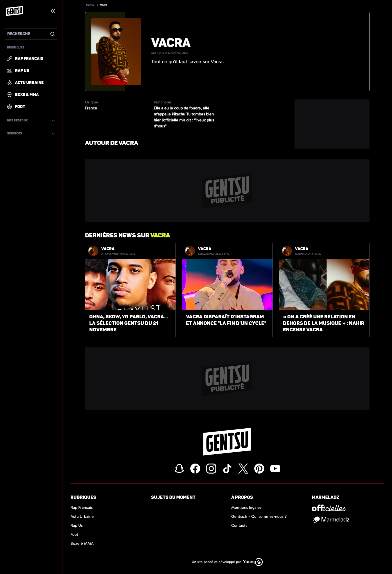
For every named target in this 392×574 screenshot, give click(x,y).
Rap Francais (82, 507)
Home (90, 5)
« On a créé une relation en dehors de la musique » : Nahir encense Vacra (324, 323)
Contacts (239, 525)
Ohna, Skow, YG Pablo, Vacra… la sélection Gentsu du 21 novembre (129, 323)
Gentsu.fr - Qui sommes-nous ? (259, 516)
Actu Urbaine (82, 516)
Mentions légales (246, 507)
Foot (74, 534)
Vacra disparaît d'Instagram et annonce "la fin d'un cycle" (226, 320)
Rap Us (77, 525)
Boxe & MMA (82, 543)
